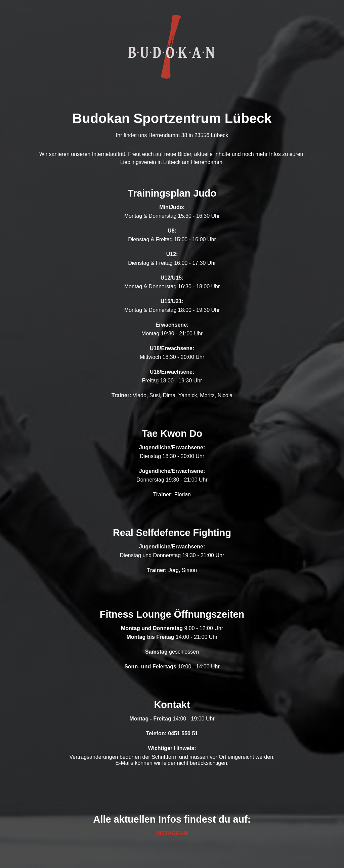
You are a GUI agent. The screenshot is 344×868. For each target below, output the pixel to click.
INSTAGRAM (172, 833)
